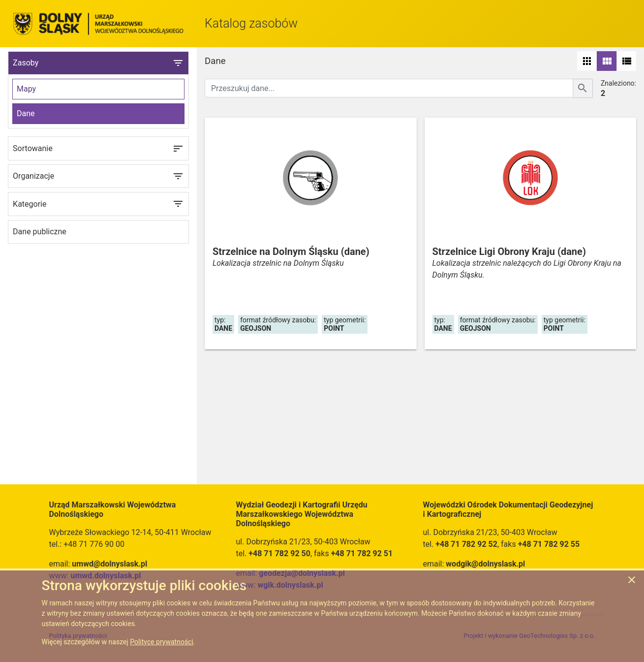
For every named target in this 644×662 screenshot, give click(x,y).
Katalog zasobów (251, 23)
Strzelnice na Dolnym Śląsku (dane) (291, 252)
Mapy (26, 89)
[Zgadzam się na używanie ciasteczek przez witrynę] (632, 582)
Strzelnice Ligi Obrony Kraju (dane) (509, 252)
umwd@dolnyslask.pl (109, 564)
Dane (26, 113)
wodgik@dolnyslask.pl (485, 564)
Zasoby (98, 63)
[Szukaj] (583, 88)
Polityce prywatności (162, 642)
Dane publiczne (40, 232)
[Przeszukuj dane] (389, 88)
